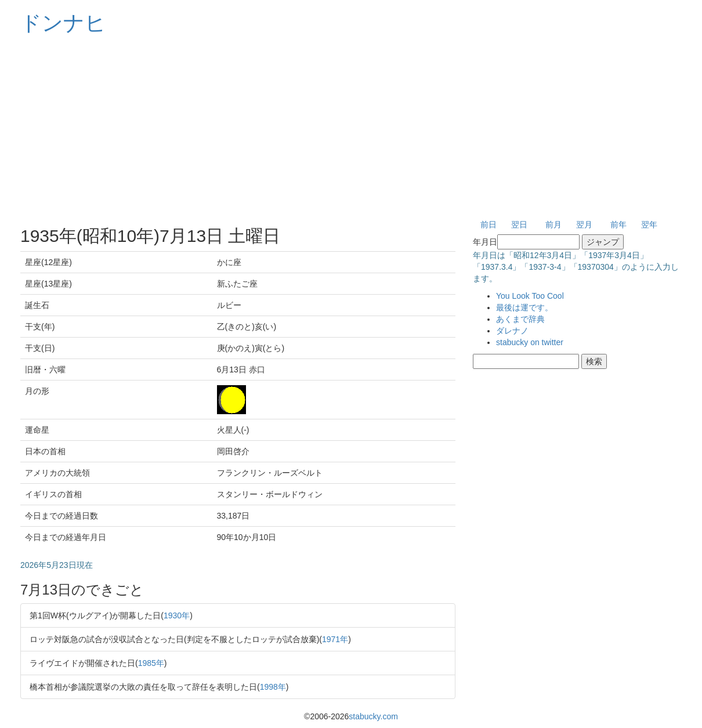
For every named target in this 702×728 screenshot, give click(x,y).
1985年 (151, 663)
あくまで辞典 (520, 319)
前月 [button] (553, 224)
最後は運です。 (524, 307)
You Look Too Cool (530, 296)
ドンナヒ (63, 23)
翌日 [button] (519, 224)
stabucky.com (373, 716)
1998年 (273, 687)
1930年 (177, 615)
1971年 (335, 639)
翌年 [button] (649, 224)
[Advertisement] (351, 128)
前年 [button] (618, 224)
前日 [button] (488, 224)
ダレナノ (512, 331)
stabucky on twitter (530, 342)
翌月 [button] (584, 224)
